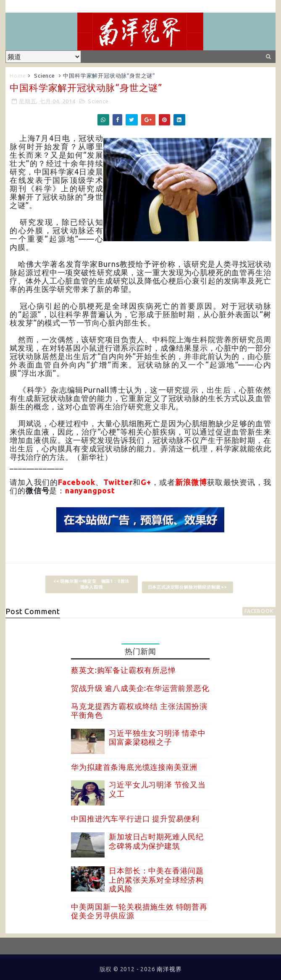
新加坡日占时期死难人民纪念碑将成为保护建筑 (156, 841)
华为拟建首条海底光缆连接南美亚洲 (134, 767)
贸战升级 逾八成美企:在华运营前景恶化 (140, 688)
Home (18, 76)
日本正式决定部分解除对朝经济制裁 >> (188, 587)
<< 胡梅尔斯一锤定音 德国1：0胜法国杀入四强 (91, 584)
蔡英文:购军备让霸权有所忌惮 (123, 670)
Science (45, 76)
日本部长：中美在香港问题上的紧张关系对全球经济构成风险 (156, 880)
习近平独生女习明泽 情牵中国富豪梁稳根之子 (157, 738)
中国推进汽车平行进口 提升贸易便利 (135, 818)
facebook (259, 611)
